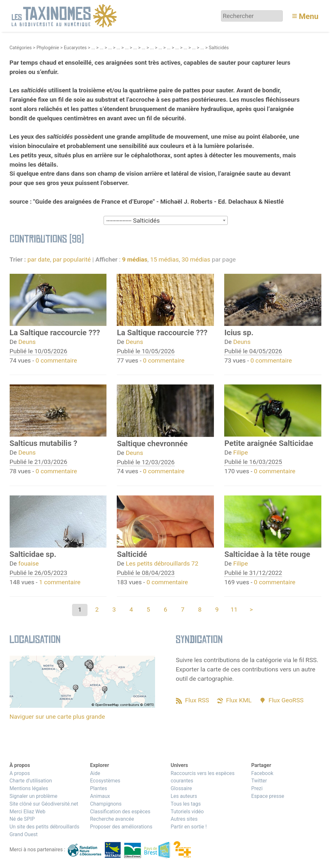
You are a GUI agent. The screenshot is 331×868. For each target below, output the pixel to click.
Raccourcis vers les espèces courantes (202, 777)
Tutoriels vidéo (187, 812)
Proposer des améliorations (121, 827)
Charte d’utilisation (31, 781)
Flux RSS (197, 700)
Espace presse (268, 796)
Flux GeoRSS (286, 700)
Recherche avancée (112, 819)
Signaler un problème (34, 796)
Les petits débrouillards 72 (162, 563)
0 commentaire (56, 360)
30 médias (196, 259)
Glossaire (181, 788)
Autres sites (184, 819)
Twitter (259, 781)
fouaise (28, 563)
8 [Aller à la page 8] (200, 609)
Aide (95, 773)
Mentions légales (29, 788)
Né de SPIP (22, 819)
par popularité (72, 259)
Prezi (257, 788)
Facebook (262, 773)
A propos (20, 773)
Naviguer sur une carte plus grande (57, 717)
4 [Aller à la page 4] (131, 609)
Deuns (27, 342)
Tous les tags (186, 804)
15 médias (165, 259)
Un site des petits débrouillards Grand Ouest (45, 831)
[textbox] (166, 221)
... (93, 48)
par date (39, 259)
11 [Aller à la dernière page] (234, 609)
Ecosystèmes (105, 781)
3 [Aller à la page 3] (114, 609)
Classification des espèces (120, 812)
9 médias (135, 259)
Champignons (106, 804)
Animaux (100, 796)
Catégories (21, 48)
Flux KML (239, 700)
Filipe (241, 452)
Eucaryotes (75, 48)
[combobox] (166, 220)
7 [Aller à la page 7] (183, 609)
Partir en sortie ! (188, 827)
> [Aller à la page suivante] (251, 609)
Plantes (99, 788)
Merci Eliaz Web (28, 812)
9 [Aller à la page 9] (217, 609)
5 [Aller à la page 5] (148, 609)
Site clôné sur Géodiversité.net (44, 804)
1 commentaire (60, 582)
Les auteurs (184, 796)
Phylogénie (48, 48)
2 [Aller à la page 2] (97, 609)
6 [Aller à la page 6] (165, 609)
